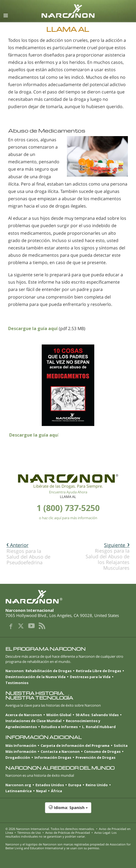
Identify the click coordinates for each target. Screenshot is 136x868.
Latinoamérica (19, 791)
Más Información (21, 745)
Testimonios (17, 683)
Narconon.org (18, 785)
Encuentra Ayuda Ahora (68, 492)
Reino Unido (97, 785)
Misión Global (59, 715)
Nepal (41, 791)
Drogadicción (18, 757)
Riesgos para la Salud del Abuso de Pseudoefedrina (28, 554)
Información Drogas (53, 757)
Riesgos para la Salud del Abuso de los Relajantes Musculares (108, 556)
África (56, 791)
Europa (75, 785)
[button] (68, 810)
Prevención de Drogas (95, 757)
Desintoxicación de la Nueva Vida (35, 677)
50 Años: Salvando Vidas (97, 715)
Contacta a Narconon (60, 751)
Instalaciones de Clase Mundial (33, 721)
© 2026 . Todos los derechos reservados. (50, 829)
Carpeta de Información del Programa (75, 745)
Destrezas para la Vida (90, 677)
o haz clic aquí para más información (68, 518)
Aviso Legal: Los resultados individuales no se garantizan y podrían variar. (61, 834)
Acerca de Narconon (24, 715)
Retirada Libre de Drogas (98, 671)
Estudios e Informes (59, 727)
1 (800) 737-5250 (68, 508)
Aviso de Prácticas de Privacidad (68, 833)
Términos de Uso (29, 833)
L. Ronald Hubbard (99, 727)
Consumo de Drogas (102, 751)
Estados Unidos (50, 785)
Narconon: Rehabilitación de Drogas (38, 671)
